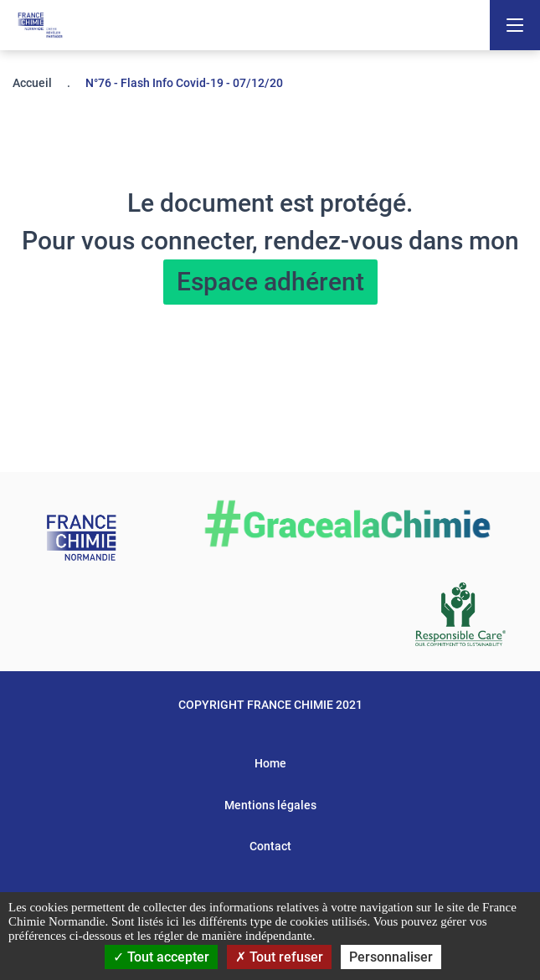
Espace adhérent (270, 282)
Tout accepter (161, 957)
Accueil (32, 83)
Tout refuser (279, 957)
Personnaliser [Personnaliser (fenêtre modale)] (391, 957)
